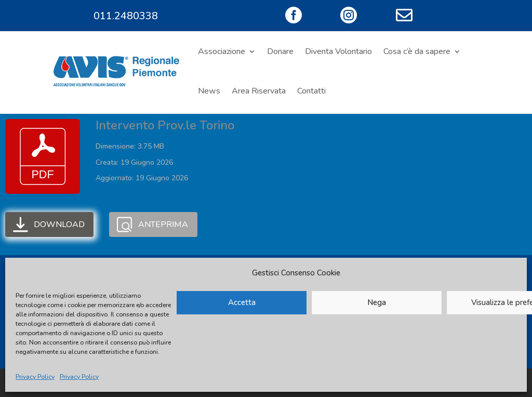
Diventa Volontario (338, 51)
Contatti (311, 91)
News (209, 91)
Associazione (222, 51)
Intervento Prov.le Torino (165, 125)
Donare (280, 51)
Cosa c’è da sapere (417, 51)
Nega (377, 302)
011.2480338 (126, 16)
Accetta (242, 302)
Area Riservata (259, 91)
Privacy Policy (35, 377)
